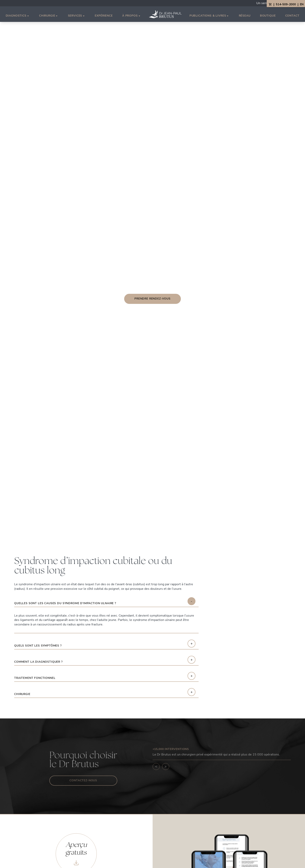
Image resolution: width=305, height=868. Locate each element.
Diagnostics (18, 16)
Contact (292, 16)
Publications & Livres (209, 16)
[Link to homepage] (165, 14)
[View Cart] (270, 5)
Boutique (268, 16)
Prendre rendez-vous (152, 299)
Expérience (104, 16)
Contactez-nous (83, 780)
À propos (132, 16)
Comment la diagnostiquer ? (38, 662)
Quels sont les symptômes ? (38, 646)
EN (302, 4)
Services (77, 16)
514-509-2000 (286, 4)
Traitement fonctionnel (35, 678)
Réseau (245, 16)
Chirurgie (49, 16)
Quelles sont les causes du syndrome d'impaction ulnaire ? (65, 603)
